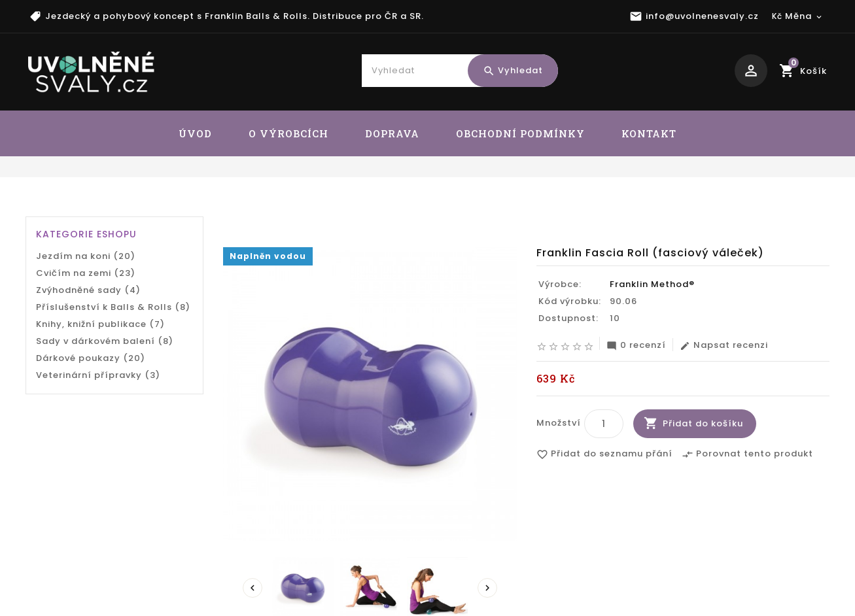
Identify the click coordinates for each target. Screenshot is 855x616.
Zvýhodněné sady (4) (88, 290)
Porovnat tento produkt (747, 455)
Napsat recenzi (724, 346)
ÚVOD (195, 133)
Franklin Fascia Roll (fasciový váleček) (726, 207)
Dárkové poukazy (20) (91, 358)
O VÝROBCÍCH (288, 133)
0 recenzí (636, 346)
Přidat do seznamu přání (604, 455)
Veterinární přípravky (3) (98, 375)
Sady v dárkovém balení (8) (105, 341)
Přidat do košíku (703, 424)
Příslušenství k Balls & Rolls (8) (113, 307)
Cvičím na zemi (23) (86, 273)
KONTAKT (649, 133)
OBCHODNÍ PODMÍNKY (520, 133)
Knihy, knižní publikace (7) (100, 324)
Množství (559, 423)
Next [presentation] (487, 589)
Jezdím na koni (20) (86, 256)
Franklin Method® (652, 285)
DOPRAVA (392, 133)
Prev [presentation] (253, 589)
